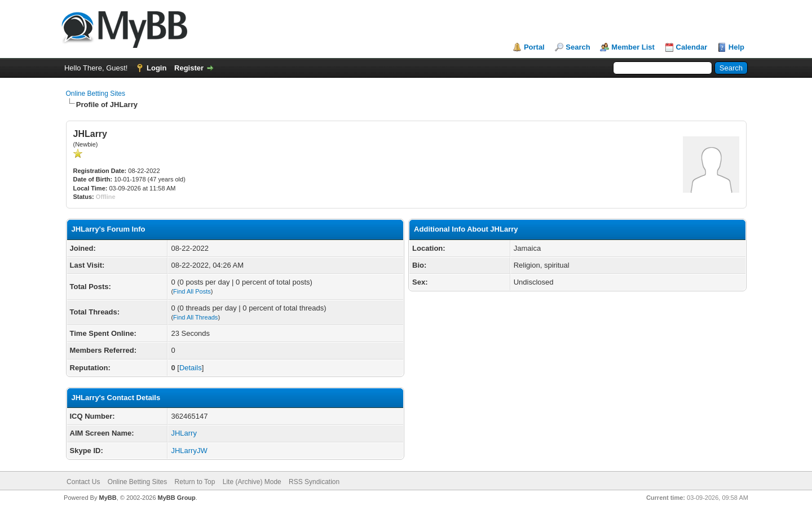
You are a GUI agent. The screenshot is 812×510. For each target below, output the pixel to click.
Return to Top (195, 482)
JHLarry (184, 433)
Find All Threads (195, 317)
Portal (534, 47)
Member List (633, 47)
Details (191, 368)
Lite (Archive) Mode (252, 482)
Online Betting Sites (96, 94)
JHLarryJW (189, 451)
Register (189, 68)
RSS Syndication (314, 482)
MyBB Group (177, 498)
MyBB (107, 498)
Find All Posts (192, 291)
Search (578, 47)
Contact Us (83, 482)
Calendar (692, 47)
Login (156, 68)
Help (736, 47)
